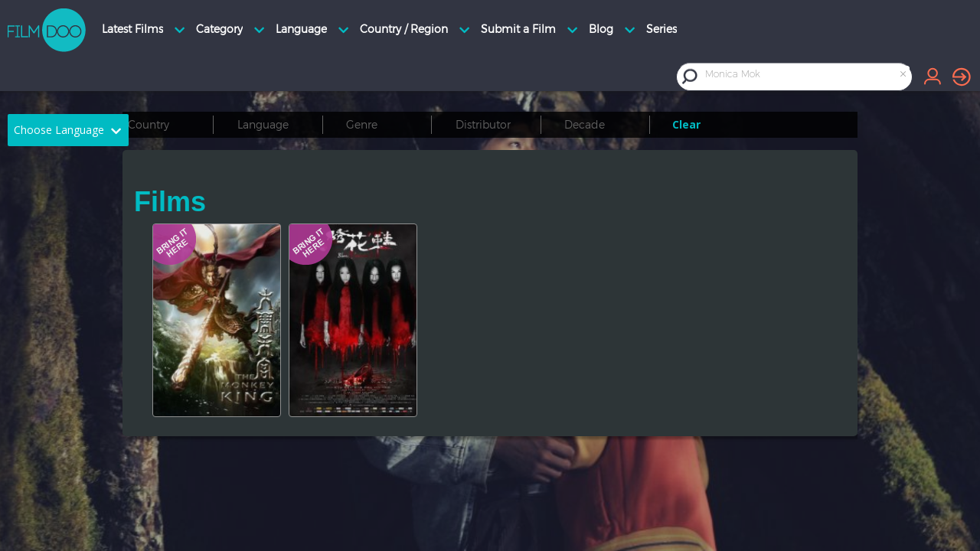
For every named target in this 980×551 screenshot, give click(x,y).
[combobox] (807, 76)
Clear (686, 124)
